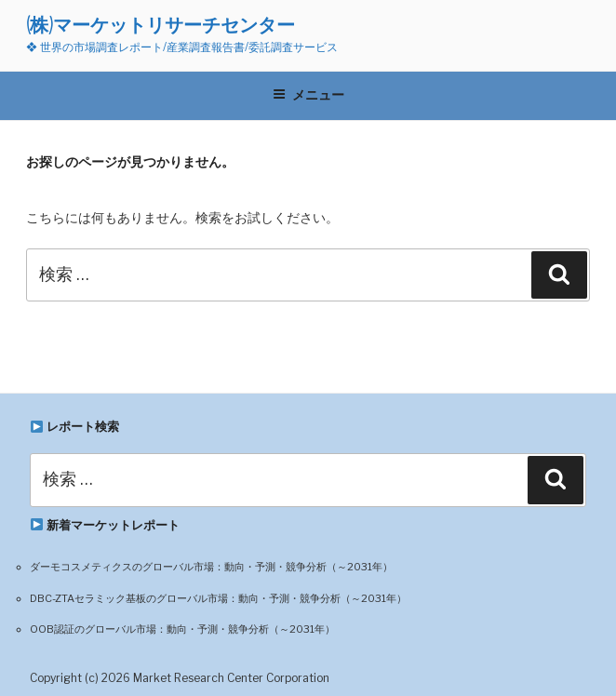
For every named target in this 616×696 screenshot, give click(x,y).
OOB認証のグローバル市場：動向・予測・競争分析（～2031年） (182, 629)
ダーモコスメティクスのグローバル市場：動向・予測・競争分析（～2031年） (211, 567)
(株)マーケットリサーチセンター (161, 25)
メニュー (308, 95)
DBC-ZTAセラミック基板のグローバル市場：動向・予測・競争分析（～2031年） (218, 598)
